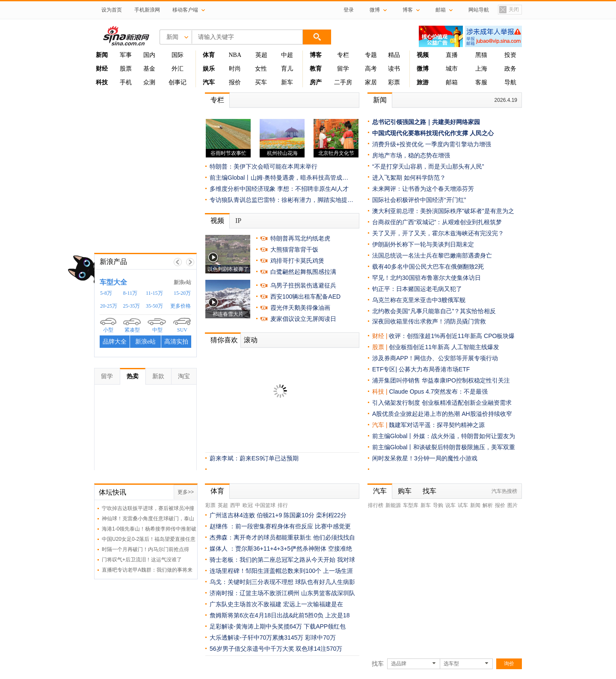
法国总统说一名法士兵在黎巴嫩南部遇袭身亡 (432, 255)
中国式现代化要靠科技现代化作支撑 (420, 133)
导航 (510, 82)
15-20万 (182, 293)
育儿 (287, 69)
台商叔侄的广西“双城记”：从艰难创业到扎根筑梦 (437, 222)
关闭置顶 (509, 10)
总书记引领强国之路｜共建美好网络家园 (426, 122)
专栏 (343, 55)
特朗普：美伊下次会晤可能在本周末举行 (264, 166)
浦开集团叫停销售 (396, 380)
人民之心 (482, 133)
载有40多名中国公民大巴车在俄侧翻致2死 (428, 267)
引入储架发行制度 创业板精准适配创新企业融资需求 (442, 403)
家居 (371, 82)
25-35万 (132, 306)
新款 (158, 376)
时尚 (235, 69)
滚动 (251, 340)
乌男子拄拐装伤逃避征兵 (303, 285)
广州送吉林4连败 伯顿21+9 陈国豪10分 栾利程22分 (278, 515)
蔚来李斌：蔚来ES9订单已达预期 (254, 458)
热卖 (133, 376)
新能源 (393, 505)
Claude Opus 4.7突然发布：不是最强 (438, 391)
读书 (394, 69)
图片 (512, 505)
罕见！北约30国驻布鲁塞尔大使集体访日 (426, 278)
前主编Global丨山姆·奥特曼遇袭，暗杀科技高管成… (279, 178)
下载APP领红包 (325, 626)
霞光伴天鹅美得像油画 (300, 308)
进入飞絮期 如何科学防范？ (409, 178)
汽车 (378, 425)
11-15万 (154, 293)
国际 (178, 55)
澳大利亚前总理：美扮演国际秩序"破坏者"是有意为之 (443, 211)
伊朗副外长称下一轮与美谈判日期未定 (423, 244)
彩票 (394, 82)
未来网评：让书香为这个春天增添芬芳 (423, 189)
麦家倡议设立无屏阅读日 (303, 319)
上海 (481, 69)
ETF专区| (385, 369)
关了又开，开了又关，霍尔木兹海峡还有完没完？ (438, 233)
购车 (405, 491)
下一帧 (190, 262)
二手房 (343, 82)
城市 (452, 69)
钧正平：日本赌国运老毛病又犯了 (417, 289)
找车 (429, 491)
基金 (149, 69)
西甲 (235, 505)
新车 (287, 82)
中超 (287, 55)
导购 (438, 505)
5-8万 (106, 293)
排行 (283, 505)
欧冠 (248, 505)
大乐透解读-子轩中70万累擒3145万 (256, 637)
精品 (394, 55)
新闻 (380, 100)
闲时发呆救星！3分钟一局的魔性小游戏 (425, 458)
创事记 (178, 82)
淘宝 (184, 376)
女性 (261, 69)
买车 (261, 82)
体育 (217, 491)
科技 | (381, 391)
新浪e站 (182, 282)
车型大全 (113, 282)
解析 (488, 505)
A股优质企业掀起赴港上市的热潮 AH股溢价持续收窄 (442, 414)
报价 (235, 82)
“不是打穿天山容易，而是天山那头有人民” (428, 166)
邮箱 (452, 82)
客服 (481, 82)
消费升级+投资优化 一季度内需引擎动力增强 (432, 144)
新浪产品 (113, 262)
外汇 (178, 69)
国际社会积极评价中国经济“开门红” (419, 200)
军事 (126, 55)
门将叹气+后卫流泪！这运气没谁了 (142, 560)
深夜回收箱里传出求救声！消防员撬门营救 (429, 321)
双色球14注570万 (319, 649)
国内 (149, 55)
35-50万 (154, 306)
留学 (343, 69)
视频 (217, 221)
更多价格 (181, 306)
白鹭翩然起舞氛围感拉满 (303, 272)
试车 (463, 505)
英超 (261, 55)
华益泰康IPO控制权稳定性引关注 (466, 380)
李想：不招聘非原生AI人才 (313, 189)
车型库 (411, 505)
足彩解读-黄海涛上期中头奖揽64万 (256, 626)
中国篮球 (265, 505)
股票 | (381, 347)
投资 (510, 55)
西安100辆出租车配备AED (305, 297)
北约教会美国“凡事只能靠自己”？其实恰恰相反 (434, 311)
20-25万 (109, 306)
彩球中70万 (320, 637)
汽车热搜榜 (504, 491)
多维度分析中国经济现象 (243, 189)
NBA (235, 55)
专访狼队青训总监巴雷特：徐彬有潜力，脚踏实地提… (281, 200)
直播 (452, 55)
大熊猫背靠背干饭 (294, 249)
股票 (126, 69)
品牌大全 (115, 342)
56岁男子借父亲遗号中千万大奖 (252, 649)
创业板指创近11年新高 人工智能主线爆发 (444, 347)
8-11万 (130, 293)
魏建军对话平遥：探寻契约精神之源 (437, 425)
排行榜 (376, 505)
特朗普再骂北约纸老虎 (300, 238)
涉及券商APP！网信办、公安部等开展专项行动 (435, 358)
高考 (371, 69)
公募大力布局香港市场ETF (434, 369)
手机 (126, 82)
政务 (510, 69)
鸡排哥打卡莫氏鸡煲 (297, 261)
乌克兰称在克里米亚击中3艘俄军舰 (419, 300)
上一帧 (178, 262)
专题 (371, 55)
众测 (149, 82)
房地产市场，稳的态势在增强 (411, 155)
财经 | (381, 336)
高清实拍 (176, 342)
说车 (450, 505)
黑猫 (481, 55)
